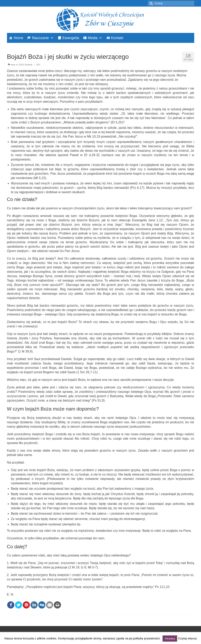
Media (93, 38)
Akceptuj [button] (170, 639)
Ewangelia (71, 38)
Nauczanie (41, 38)
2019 (21, 65)
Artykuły (29, 65)
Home (19, 38)
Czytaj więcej (187, 638)
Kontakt (117, 38)
